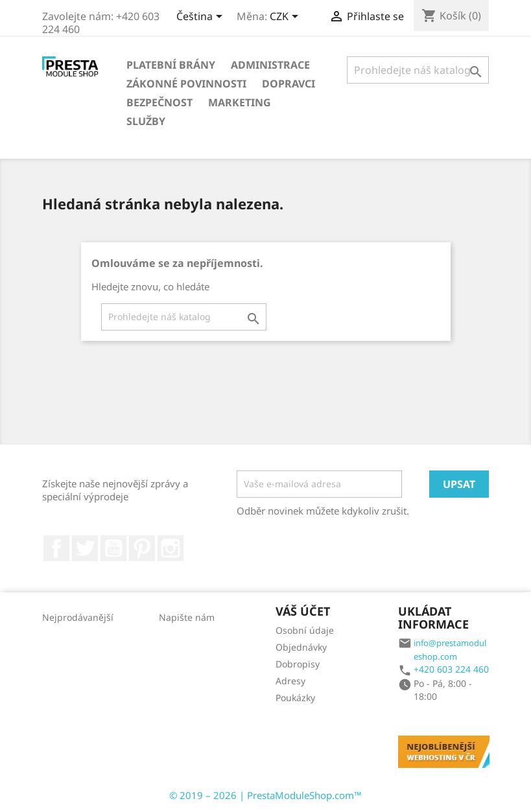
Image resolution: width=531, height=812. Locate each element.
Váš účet (303, 611)
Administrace (270, 65)
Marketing (240, 102)
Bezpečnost (159, 102)
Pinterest (142, 548)
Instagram (171, 548)
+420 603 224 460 (451, 669)
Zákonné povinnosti (186, 84)
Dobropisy (298, 664)
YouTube (113, 548)
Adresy (290, 681)
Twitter (85, 548)
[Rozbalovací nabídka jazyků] (202, 17)
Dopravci (289, 84)
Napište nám (187, 617)
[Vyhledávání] (418, 70)
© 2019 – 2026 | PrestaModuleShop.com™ (265, 795)
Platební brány (171, 65)
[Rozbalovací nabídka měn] (286, 17)
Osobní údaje (305, 630)
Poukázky (295, 698)
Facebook (56, 548)
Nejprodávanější (78, 617)
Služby (146, 121)
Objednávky (301, 647)
